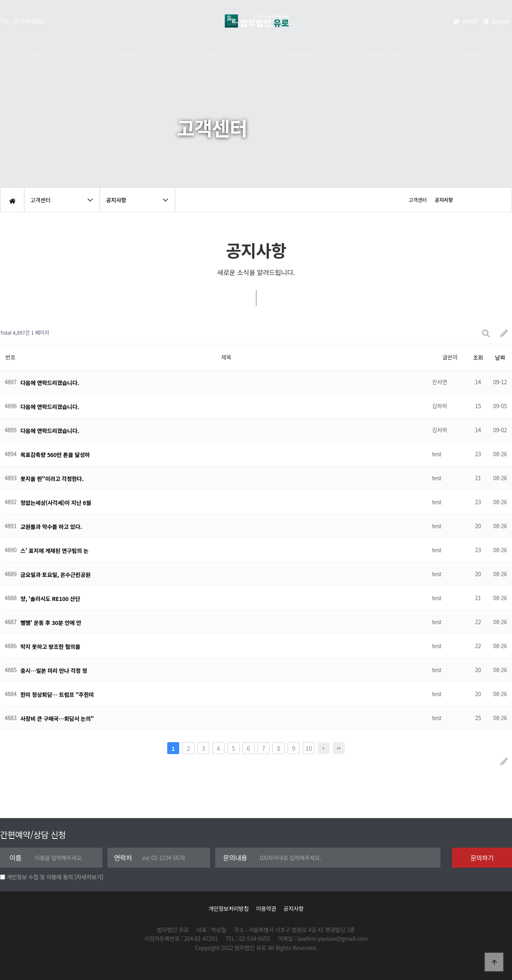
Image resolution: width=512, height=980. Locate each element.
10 (309, 748)
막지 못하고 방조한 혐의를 (50, 647)
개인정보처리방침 (229, 908)
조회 (478, 357)
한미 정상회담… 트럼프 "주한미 (57, 695)
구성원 (213, 54)
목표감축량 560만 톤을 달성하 (55, 455)
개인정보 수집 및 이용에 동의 (40, 877)
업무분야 (128, 54)
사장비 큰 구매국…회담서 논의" (57, 719)
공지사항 (294, 908)
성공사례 (299, 54)
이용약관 (266, 908)
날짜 (500, 357)
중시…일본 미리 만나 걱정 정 (54, 671)
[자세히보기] (89, 877)
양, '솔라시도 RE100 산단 (50, 599)
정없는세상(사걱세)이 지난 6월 (56, 503)
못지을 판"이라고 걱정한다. (52, 479)
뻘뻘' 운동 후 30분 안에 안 (51, 623)
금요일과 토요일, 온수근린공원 (55, 575)
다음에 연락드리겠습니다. (50, 383)
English (497, 21)
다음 (324, 748)
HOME (466, 21)
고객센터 (469, 54)
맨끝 (339, 748)
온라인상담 (384, 54)
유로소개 (43, 54)
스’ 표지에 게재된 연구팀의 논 (54, 551)
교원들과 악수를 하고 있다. (51, 527)
